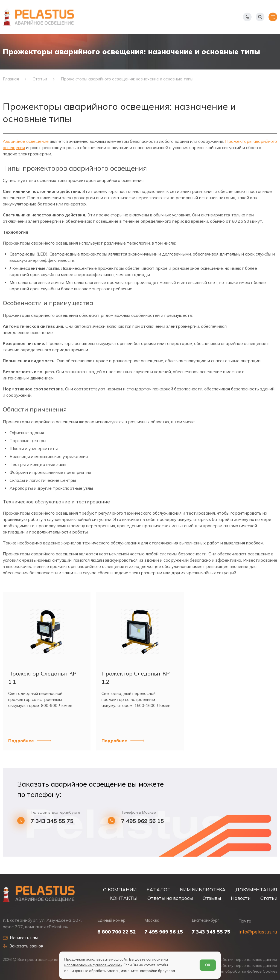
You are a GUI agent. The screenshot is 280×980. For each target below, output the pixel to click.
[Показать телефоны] (247, 17)
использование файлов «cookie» (93, 965)
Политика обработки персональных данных (235, 960)
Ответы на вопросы (170, 898)
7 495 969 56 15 (142, 821)
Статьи (269, 898)
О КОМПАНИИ (120, 890)
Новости (241, 898)
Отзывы (212, 898)
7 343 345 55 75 (52, 821)
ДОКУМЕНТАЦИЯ (256, 890)
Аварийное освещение (26, 141)
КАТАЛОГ (158, 890)
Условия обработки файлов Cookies (243, 971)
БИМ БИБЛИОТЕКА (203, 890)
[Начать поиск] (260, 17)
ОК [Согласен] (208, 965)
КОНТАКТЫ (124, 898)
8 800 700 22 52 (117, 932)
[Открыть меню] (273, 17)
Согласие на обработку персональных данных (233, 966)
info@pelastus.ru (258, 932)
